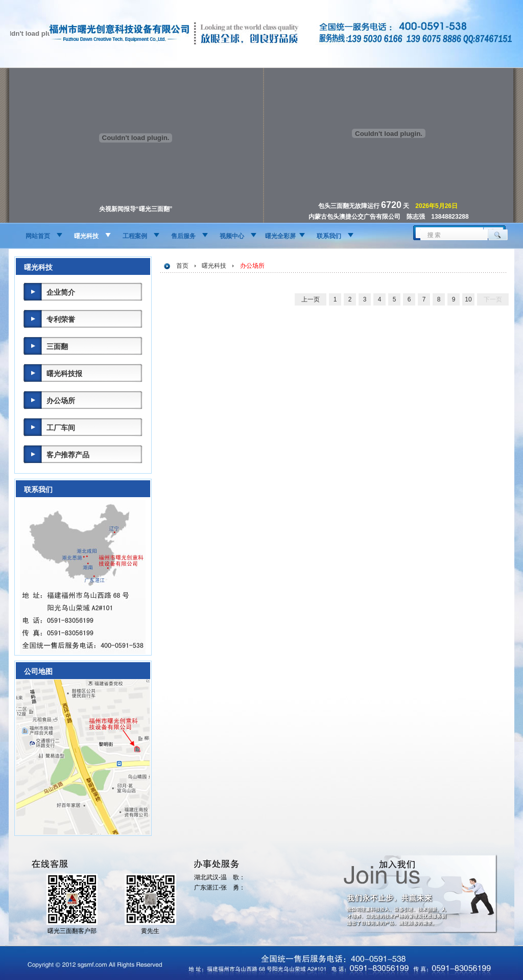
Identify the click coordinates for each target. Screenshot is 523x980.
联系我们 (329, 236)
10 (468, 299)
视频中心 (232, 236)
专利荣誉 (61, 319)
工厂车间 (61, 428)
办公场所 (61, 401)
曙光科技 (86, 236)
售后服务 (183, 236)
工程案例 (135, 236)
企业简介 (61, 292)
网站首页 (38, 236)
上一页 (311, 299)
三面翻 (57, 346)
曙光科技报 (64, 374)
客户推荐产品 (68, 455)
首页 (182, 266)
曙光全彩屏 (280, 236)
